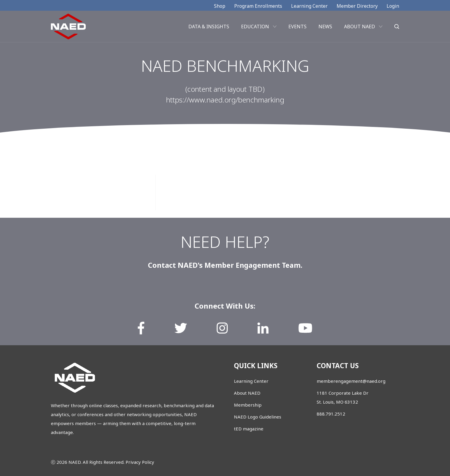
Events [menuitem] (297, 28)
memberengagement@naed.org (351, 381)
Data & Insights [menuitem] (209, 28)
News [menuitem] (325, 28)
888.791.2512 (331, 414)
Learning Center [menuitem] (309, 6)
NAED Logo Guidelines (258, 417)
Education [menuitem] (255, 28)
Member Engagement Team (253, 265)
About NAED (247, 393)
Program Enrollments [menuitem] (258, 6)
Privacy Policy (140, 462)
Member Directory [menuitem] (357, 6)
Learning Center (251, 381)
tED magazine (249, 429)
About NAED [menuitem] (360, 28)
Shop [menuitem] (220, 6)
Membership (248, 405)
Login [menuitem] (393, 6)
